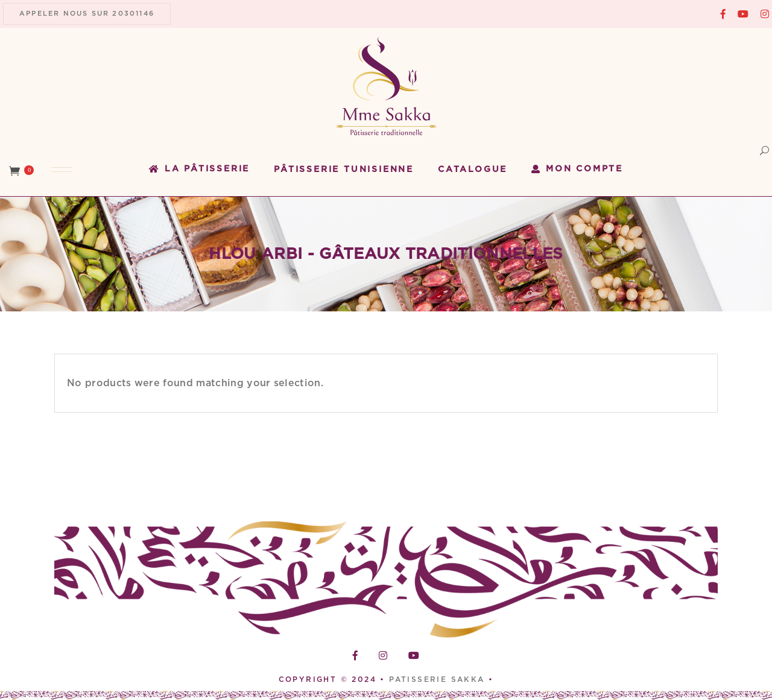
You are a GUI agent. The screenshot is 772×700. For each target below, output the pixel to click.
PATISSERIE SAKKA (439, 679)
